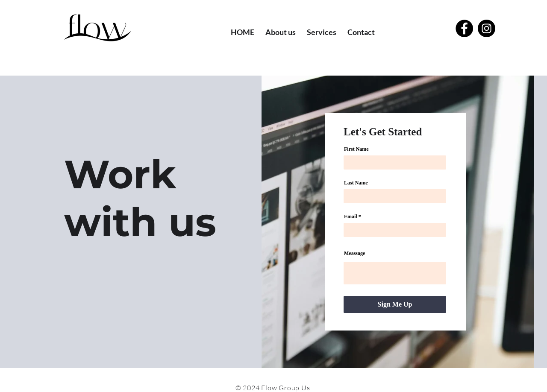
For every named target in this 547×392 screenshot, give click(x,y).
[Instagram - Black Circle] (487, 28)
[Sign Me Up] (395, 304)
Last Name (356, 183)
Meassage (354, 253)
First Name (356, 149)
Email (351, 216)
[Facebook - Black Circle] (464, 28)
